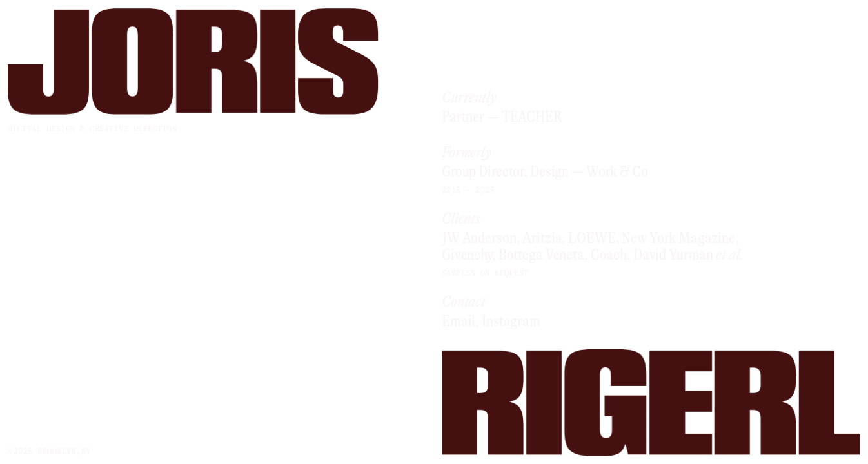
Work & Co (617, 172)
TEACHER (532, 118)
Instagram (511, 321)
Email (459, 321)
